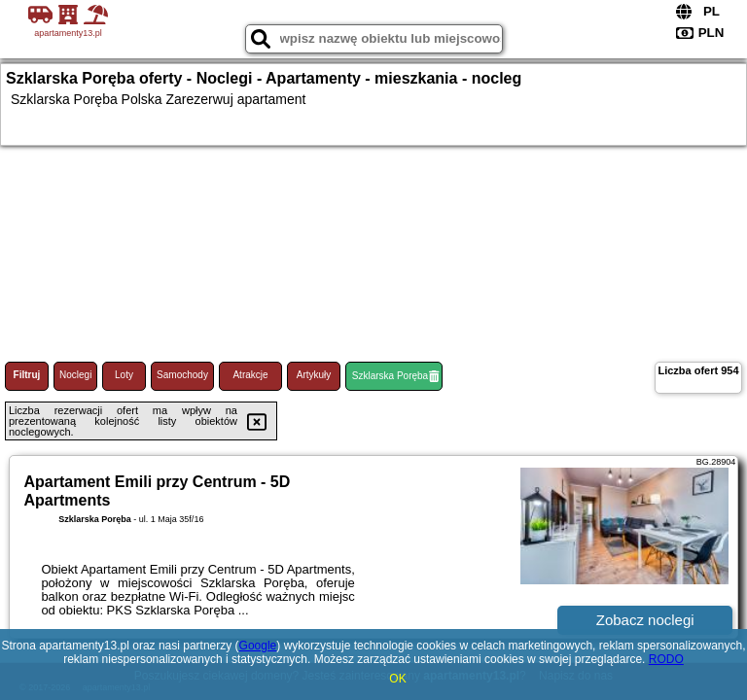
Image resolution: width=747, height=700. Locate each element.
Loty (124, 375)
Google (258, 646)
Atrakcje (250, 375)
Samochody (182, 375)
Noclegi (75, 375)
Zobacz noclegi (645, 620)
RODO (666, 659)
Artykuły (314, 375)
